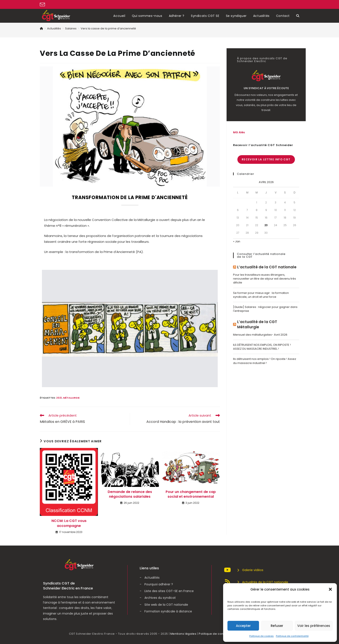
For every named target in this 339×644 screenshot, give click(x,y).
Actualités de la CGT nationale (256, 582)
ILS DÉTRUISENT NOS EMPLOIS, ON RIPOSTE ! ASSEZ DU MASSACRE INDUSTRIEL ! (262, 347)
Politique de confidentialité (292, 636)
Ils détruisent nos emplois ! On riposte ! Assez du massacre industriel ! (265, 361)
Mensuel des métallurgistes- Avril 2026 (260, 335)
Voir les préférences (314, 626)
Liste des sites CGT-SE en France (169, 591)
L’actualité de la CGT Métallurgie (257, 324)
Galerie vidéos (244, 570)
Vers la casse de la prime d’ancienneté (108, 28)
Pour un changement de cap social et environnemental (191, 494)
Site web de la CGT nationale (166, 605)
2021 (59, 398)
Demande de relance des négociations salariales (130, 494)
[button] (330, 589)
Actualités (152, 578)
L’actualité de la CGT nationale (267, 267)
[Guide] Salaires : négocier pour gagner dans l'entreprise (265, 309)
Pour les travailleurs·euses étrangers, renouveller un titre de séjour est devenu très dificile (265, 279)
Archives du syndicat (160, 598)
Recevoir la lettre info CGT (266, 159)
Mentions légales (183, 634)
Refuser (277, 626)
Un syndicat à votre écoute (266, 88)
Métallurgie (71, 398)
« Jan (237, 241)
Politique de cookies (261, 636)
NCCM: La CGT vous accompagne (69, 523)
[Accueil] (41, 28)
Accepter (243, 626)
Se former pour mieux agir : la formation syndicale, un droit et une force (261, 295)
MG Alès (239, 132)
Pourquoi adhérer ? (159, 584)
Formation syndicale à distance (168, 611)
